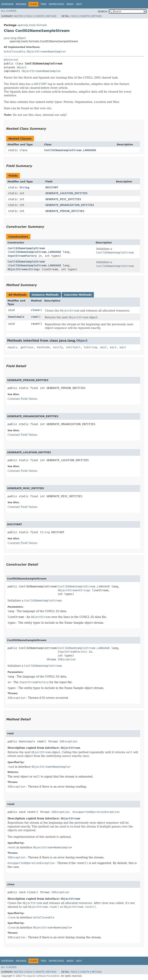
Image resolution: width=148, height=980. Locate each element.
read (34, 317)
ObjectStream (36, 52)
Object (22, 67)
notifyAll (73, 347)
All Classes (9, 11)
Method (51, 16)
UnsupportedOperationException (96, 812)
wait (103, 347)
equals (12, 347)
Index (70, 4)
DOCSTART (52, 187)
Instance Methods (45, 295)
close (35, 310)
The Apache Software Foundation (41, 976)
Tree (43, 4)
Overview (7, 4)
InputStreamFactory (22, 256)
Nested (18, 16)
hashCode (43, 347)
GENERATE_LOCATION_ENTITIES (66, 193)
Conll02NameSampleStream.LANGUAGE (70, 150)
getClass (27, 347)
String (24, 187)
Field (29, 16)
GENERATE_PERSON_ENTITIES (65, 211)
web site (46, 108)
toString (90, 347)
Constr (39, 16)
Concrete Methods (78, 295)
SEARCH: (103, 12)
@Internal (11, 60)
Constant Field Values (22, 399)
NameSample (56, 52)
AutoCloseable (14, 52)
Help (79, 4)
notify (58, 347)
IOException (67, 659)
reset (35, 324)
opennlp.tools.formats (32, 25)
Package (21, 4)
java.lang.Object (15, 38)
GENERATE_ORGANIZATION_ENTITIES (70, 205)
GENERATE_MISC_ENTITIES (63, 199)
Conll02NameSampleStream (26, 248)
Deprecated (56, 4)
